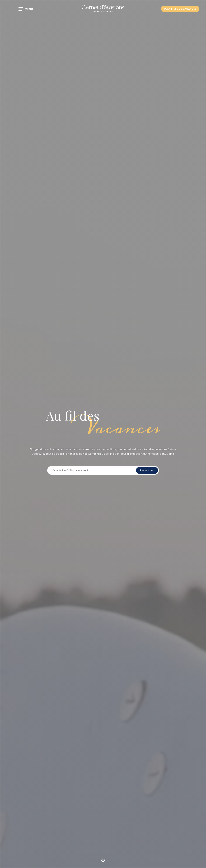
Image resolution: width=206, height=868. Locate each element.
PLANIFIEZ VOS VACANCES (180, 9)
